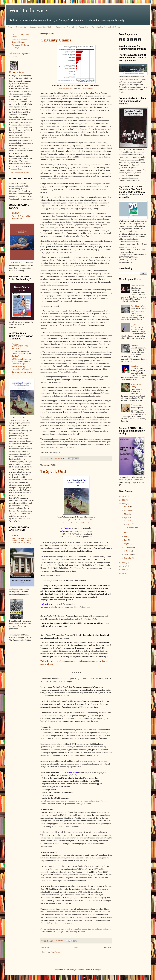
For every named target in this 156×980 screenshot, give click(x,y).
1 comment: (59, 941)
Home (10, 27)
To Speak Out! (53, 471)
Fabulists (134, 366)
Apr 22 (129, 524)
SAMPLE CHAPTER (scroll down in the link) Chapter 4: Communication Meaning (22, 541)
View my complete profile (19, 172)
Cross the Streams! (138, 285)
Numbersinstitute (68, 88)
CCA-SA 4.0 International (87, 88)
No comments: (60, 458)
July (126, 540)
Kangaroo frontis (64, 520)
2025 (124, 570)
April (126, 518)
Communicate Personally (65, 27)
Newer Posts (46, 948)
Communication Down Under (41, 27)
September (128, 547)
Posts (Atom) (56, 952)
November (128, 554)
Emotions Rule (136, 405)
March (127, 514)
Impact (133, 324)
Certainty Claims (56, 40)
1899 (91, 520)
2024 (124, 566)
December (128, 558)
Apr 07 (129, 521)
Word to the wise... (30, 10)
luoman (82, 969)
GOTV (61, 88)
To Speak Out (21, 27)
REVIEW (15, 213)
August (127, 544)
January (127, 507)
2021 (124, 500)
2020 (124, 496)
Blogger (98, 969)
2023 (124, 563)
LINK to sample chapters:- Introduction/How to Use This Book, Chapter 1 (21, 361)
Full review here (47, 661)
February (128, 510)
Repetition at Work (138, 306)
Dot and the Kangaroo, (85, 520)
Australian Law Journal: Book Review (106, 27)
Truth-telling (83, 27)
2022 (124, 504)
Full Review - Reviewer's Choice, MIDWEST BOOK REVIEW (22, 354)
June (126, 536)
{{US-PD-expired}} (85, 523)
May (126, 533)
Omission (134, 345)
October (127, 551)
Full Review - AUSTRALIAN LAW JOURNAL (20, 346)
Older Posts (107, 948)
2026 (124, 573)
